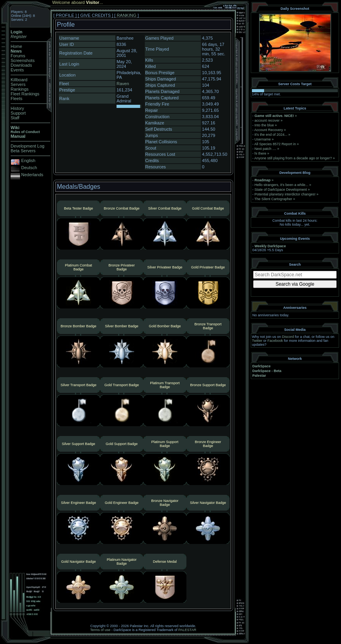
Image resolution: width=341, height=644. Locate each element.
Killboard (19, 80)
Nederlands (32, 175)
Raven (123, 84)
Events (17, 70)
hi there (261, 153)
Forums (18, 56)
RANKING (126, 15)
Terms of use (100, 630)
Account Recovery (269, 130)
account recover (267, 120)
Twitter (257, 341)
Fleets (16, 99)
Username (263, 139)
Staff (15, 118)
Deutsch (29, 168)
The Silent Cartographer (273, 199)
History (17, 108)
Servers (18, 84)
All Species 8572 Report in (275, 144)
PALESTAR (187, 630)
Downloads (21, 65)
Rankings (20, 89)
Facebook (275, 341)
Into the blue (264, 125)
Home (16, 46)
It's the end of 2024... (271, 135)
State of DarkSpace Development (281, 190)
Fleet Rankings (25, 94)
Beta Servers (23, 151)
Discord (288, 337)
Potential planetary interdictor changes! (285, 194)
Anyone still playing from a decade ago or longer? (293, 158)
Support (18, 113)
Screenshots (23, 60)
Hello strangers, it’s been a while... (282, 185)
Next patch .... (266, 149)
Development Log (27, 146)
